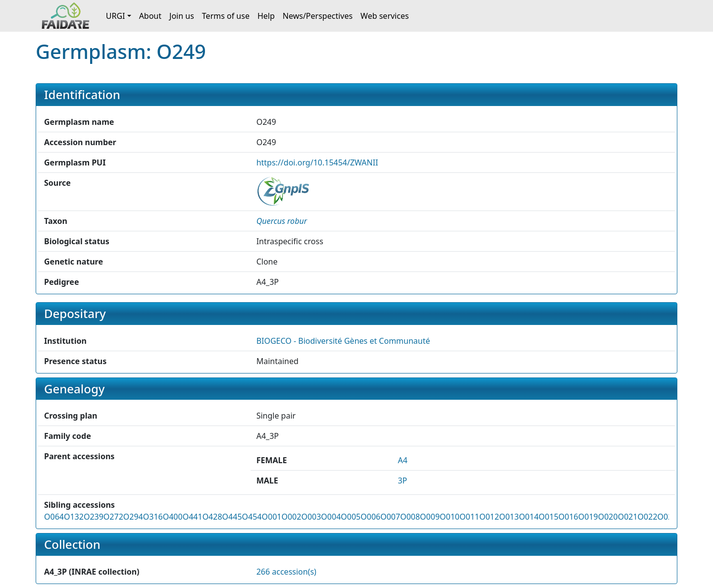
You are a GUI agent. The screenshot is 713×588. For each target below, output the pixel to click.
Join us (182, 16)
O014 (529, 517)
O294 (133, 517)
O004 (331, 517)
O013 (509, 517)
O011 (469, 517)
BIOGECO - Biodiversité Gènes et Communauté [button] (343, 341)
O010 (450, 517)
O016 (568, 517)
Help (266, 16)
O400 (173, 517)
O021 (628, 517)
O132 (74, 517)
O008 (410, 517)
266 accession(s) (286, 572)
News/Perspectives (318, 16)
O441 (193, 517)
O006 (370, 517)
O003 (311, 517)
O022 (648, 517)
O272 (113, 517)
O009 (430, 517)
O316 (153, 517)
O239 (94, 517)
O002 (291, 517)
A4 (402, 460)
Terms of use (226, 16)
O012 (489, 517)
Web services (385, 16)
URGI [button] (116, 16)
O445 (232, 517)
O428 (212, 517)
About (150, 16)
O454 (252, 517)
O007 (390, 517)
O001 (271, 517)
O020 (608, 517)
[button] (282, 221)
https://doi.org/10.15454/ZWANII (317, 162)
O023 (667, 517)
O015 (549, 517)
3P (402, 481)
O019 (588, 517)
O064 (54, 517)
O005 (351, 517)
